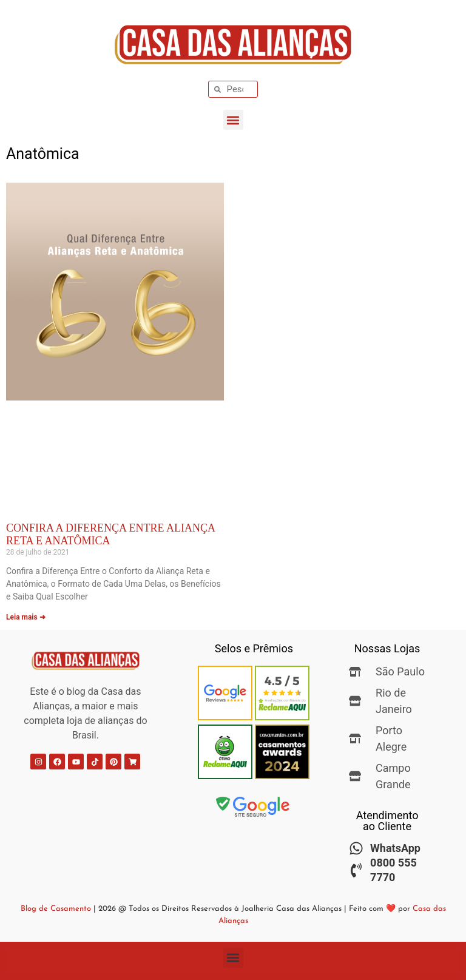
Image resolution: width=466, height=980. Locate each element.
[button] (233, 120)
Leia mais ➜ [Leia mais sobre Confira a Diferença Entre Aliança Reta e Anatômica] (26, 617)
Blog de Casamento (56, 909)
